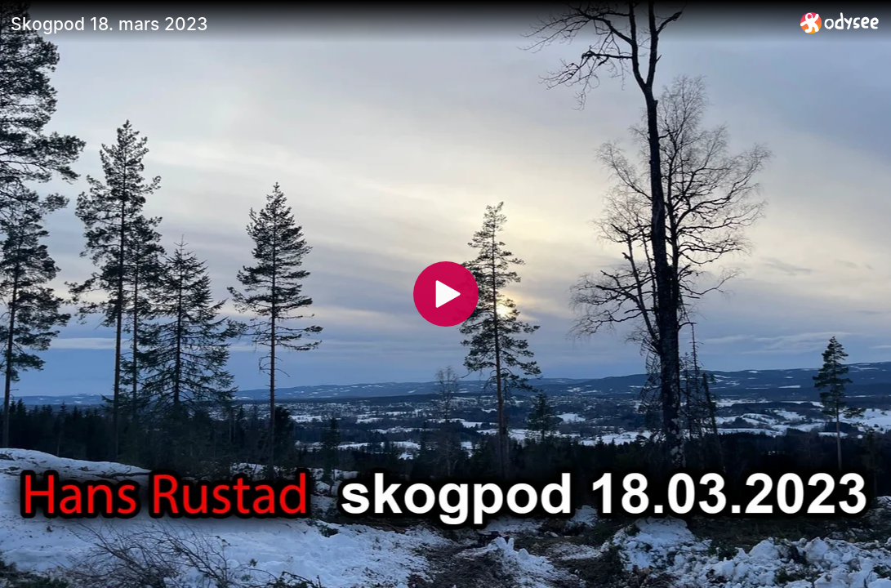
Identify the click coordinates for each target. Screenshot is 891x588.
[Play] (446, 294)
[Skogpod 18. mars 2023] (399, 24)
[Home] (840, 22)
